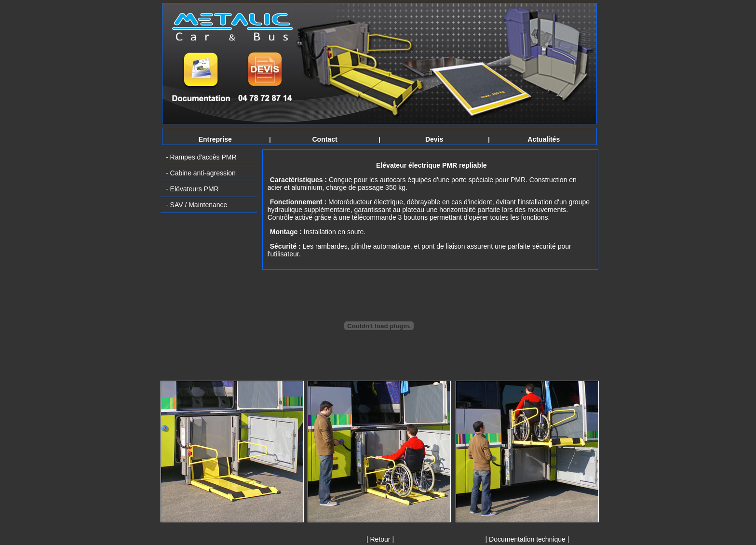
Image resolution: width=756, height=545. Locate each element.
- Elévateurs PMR (192, 189)
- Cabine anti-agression (201, 173)
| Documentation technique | (527, 539)
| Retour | (380, 539)
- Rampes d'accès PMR (201, 157)
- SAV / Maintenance (196, 205)
